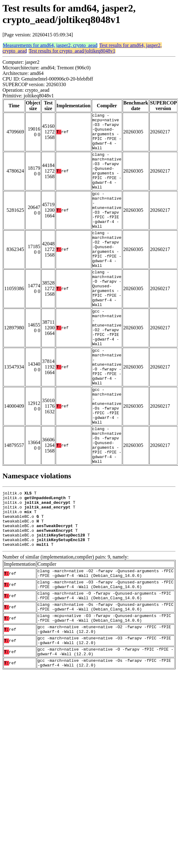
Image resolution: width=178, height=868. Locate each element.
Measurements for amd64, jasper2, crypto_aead (50, 45)
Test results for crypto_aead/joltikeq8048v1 (72, 51)
